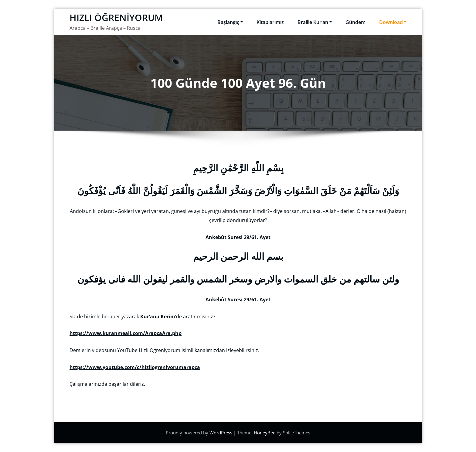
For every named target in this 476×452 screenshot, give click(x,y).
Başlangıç (230, 22)
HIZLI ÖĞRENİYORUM (116, 17)
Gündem (355, 22)
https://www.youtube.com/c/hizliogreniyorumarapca (135, 367)
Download (393, 22)
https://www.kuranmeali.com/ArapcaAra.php (126, 333)
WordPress (221, 433)
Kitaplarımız (270, 22)
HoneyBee (265, 433)
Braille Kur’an (315, 22)
